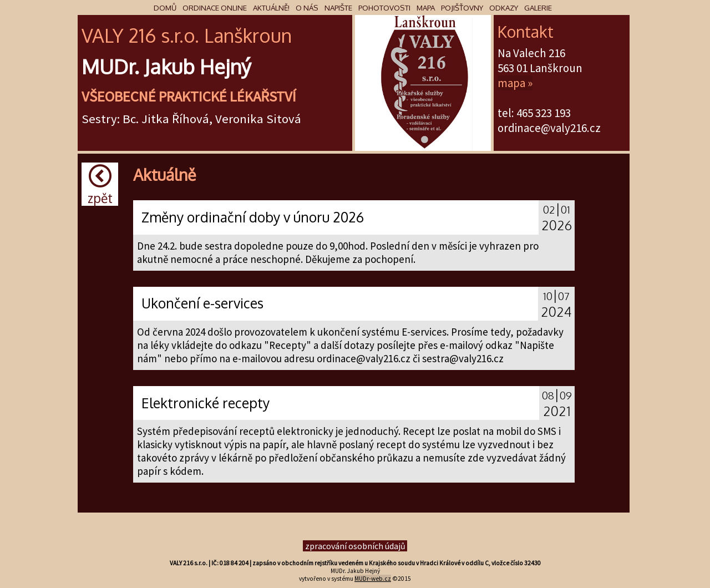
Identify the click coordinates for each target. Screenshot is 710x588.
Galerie (538, 7)
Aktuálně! (271, 7)
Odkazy (504, 7)
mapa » (515, 83)
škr (247, 35)
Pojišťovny (462, 7)
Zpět (100, 185)
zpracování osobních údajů (355, 546)
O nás (307, 7)
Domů (165, 7)
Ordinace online (215, 7)
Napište (338, 7)
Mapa (426, 7)
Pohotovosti (384, 7)
